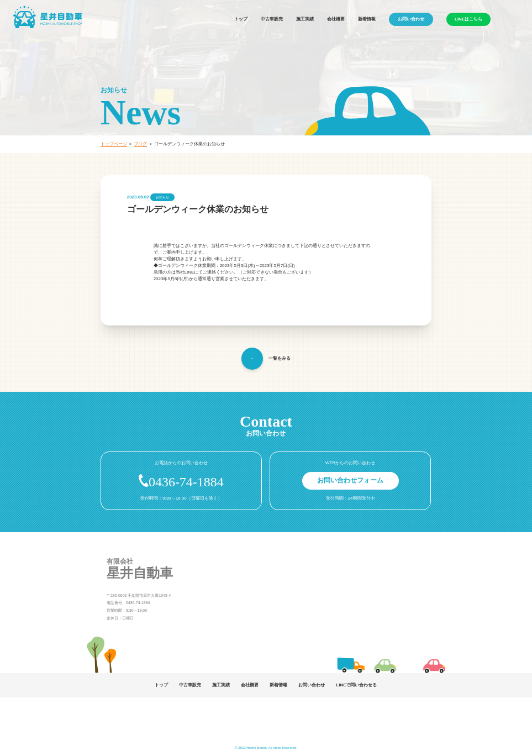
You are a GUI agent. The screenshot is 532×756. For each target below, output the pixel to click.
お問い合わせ (411, 19)
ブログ (140, 144)
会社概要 (336, 19)
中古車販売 (272, 19)
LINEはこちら (468, 19)
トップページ (114, 144)
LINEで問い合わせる (356, 685)
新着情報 (367, 19)
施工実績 (305, 19)
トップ (241, 19)
